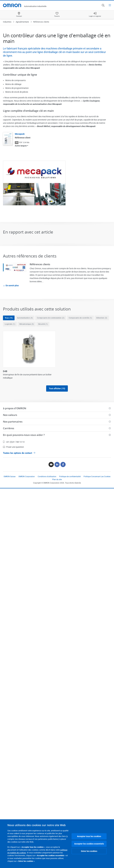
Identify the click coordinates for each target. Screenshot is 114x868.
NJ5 (61, 589)
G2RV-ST (63, 426)
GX (4, 534)
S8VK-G (62, 640)
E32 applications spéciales (72, 371)
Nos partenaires (13, 801)
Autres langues (21, 146)
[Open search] (103, 5)
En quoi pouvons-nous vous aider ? (24, 814)
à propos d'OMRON (15, 788)
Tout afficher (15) (57, 756)
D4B (5, 371)
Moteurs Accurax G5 (13, 589)
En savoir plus (12, 285)
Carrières (9, 808)
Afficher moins (57, 768)
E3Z (5, 426)
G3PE (6, 480)
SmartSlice (8, 691)
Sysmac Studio (66, 691)
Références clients (40, 264)
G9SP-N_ (63, 480)
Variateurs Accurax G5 (14, 742)
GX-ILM (62, 534)
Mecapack (20, 134)
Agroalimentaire (22, 22)
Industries (7, 22)
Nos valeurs (10, 795)
